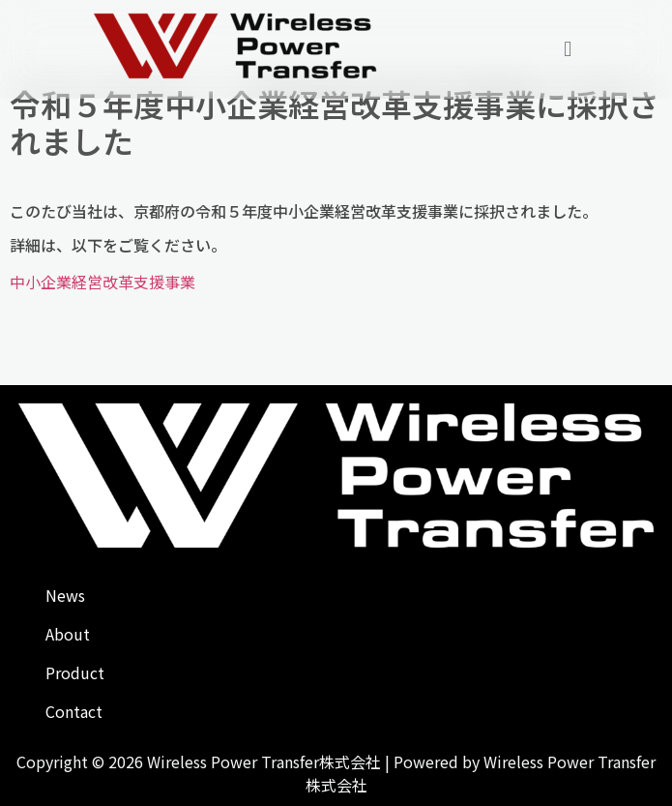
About (68, 634)
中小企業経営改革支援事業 (102, 282)
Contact (74, 711)
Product (75, 672)
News (65, 595)
